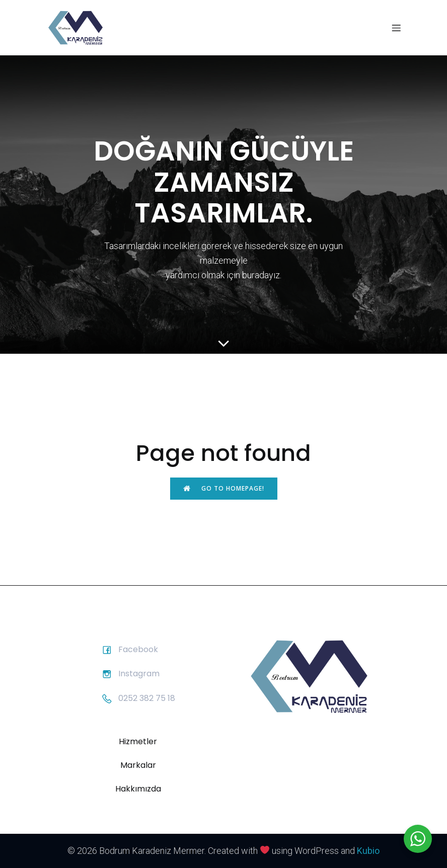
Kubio (368, 851)
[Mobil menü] (396, 28)
